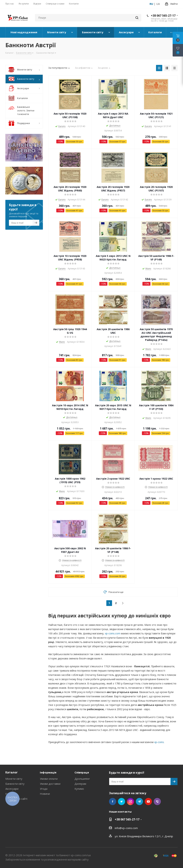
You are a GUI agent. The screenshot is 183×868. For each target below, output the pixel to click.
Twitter (122, 802)
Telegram (139, 802)
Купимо (79, 789)
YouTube (148, 802)
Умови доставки (50, 784)
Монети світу (14, 779)
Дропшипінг (82, 779)
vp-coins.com (113, 633)
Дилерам (80, 784)
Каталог (12, 772)
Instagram (130, 802)
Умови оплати (49, 779)
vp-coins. (159, 742)
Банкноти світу (15, 784)
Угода (44, 789)
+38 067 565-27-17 (163, 16)
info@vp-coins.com (126, 828)
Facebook (113, 802)
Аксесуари (12, 789)
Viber (157, 802)
